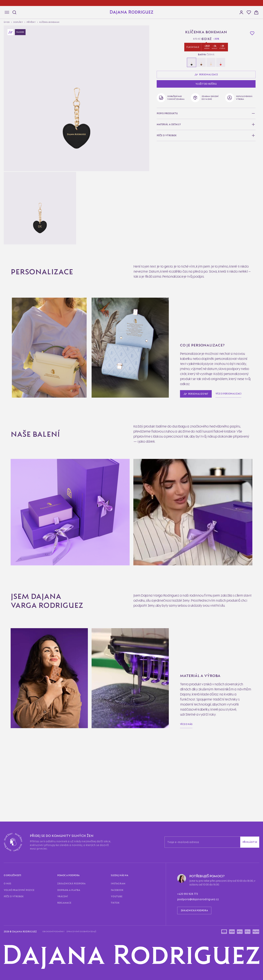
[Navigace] (5, 13)
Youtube (32, 580)
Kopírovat (42, 795)
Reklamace (64, 573)
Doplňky (14, 59)
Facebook (20, 580)
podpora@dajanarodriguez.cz (42, 619)
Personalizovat (13, 182)
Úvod (12, 56)
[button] (5, 35)
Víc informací (10, 304)
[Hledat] (13, 12)
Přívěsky (14, 62)
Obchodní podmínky (14, 629)
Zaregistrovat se (25, 825)
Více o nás (8, 520)
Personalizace (13, 140)
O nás (5, 566)
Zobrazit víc (9, 728)
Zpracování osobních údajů (43, 629)
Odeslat (7, 705)
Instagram (7, 580)
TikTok (41, 580)
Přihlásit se (43, 559)
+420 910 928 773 (13, 619)
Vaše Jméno (9, 697)
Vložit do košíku (12, 168)
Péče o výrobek (46, 566)
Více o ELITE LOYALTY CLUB (21, 888)
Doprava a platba (37, 573)
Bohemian (19, 275)
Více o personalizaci (38, 381)
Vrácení (52, 573)
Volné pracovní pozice (22, 566)
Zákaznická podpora (14, 573)
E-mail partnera (11, 701)
